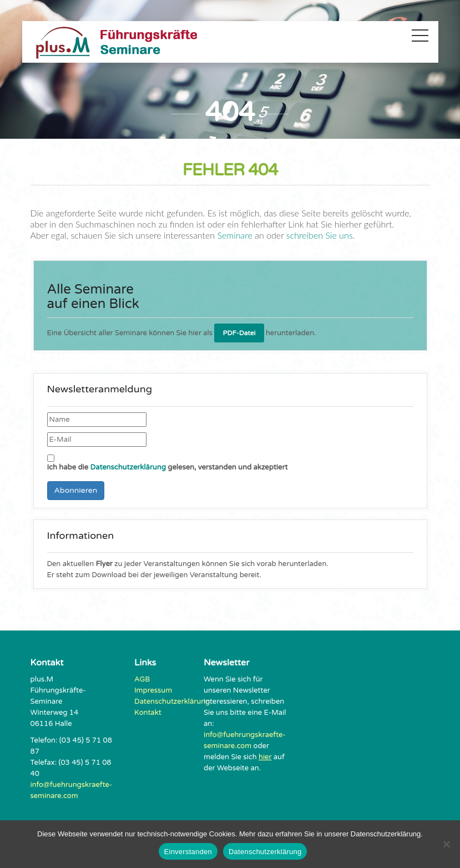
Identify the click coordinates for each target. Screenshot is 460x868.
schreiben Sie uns (319, 235)
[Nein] (446, 844)
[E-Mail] (97, 440)
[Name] (97, 420)
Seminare (235, 235)
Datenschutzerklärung (128, 467)
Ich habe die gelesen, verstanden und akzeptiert (168, 463)
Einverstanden (188, 852)
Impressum (153, 690)
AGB (142, 679)
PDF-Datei (239, 333)
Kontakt (148, 713)
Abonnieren (76, 490)
